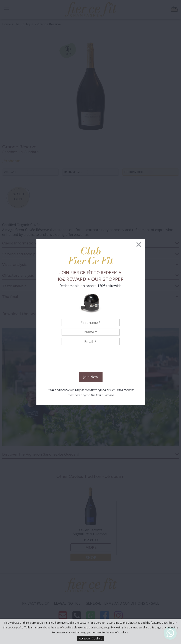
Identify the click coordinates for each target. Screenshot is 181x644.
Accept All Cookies (90, 638)
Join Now (91, 377)
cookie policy (15, 627)
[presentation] (91, 359)
